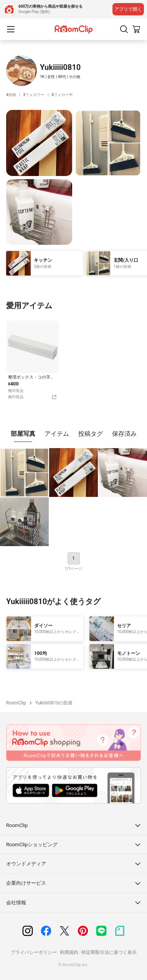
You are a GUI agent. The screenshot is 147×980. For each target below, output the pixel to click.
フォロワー (34, 95)
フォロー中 (62, 95)
